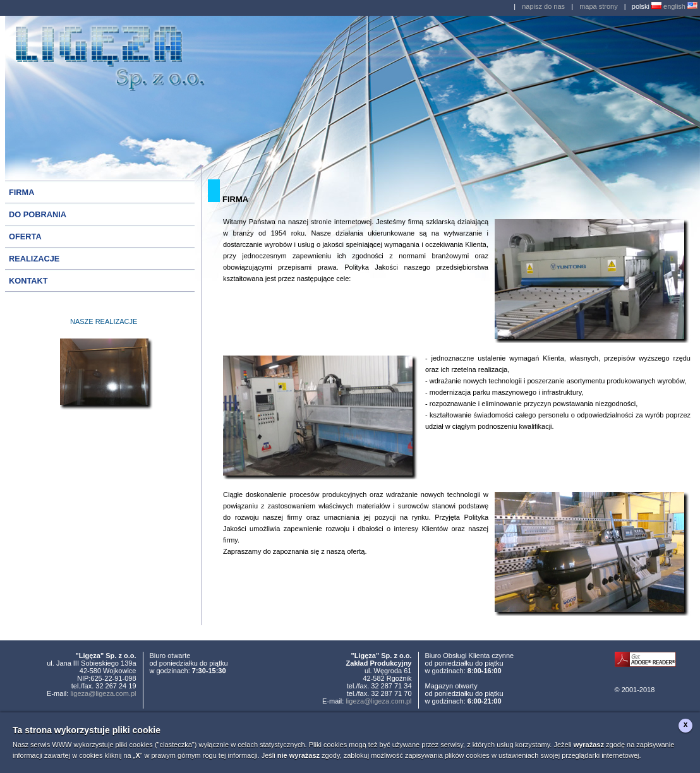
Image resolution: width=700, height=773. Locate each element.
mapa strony (599, 6)
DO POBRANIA (38, 214)
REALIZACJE (34, 259)
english (680, 6)
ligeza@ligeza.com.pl (103, 693)
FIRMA (22, 192)
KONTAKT (28, 281)
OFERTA (25, 237)
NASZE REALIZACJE (104, 321)
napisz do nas (543, 6)
